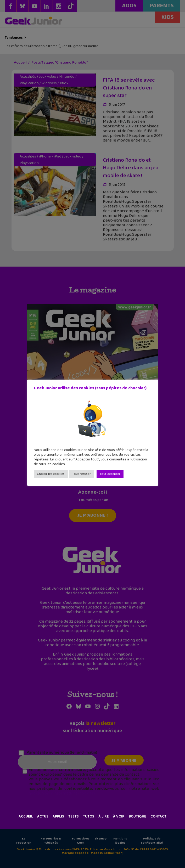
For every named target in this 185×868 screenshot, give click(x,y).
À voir (119, 816)
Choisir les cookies (51, 474)
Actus (43, 816)
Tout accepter (110, 474)
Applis (58, 816)
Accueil (26, 816)
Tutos (89, 816)
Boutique (138, 816)
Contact (158, 816)
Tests (74, 816)
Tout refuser (82, 474)
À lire (104, 816)
